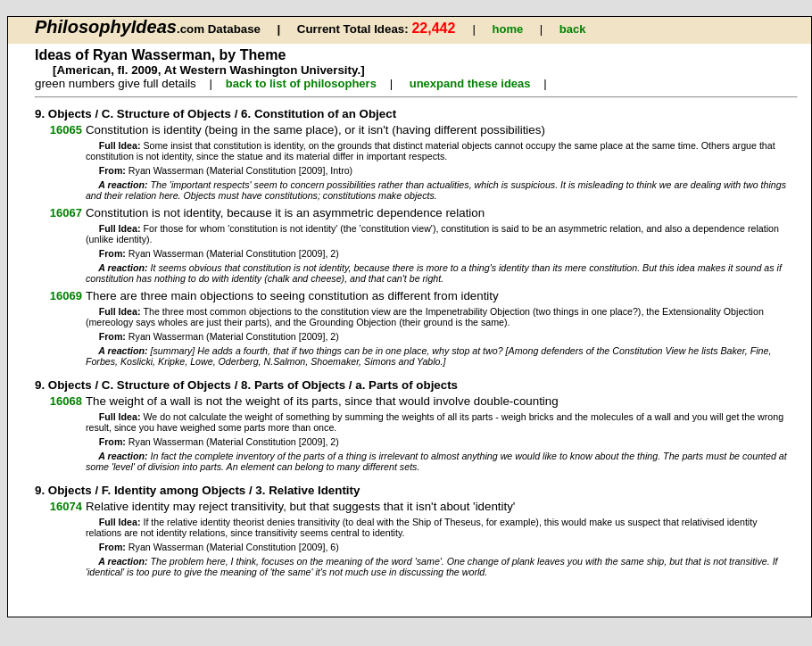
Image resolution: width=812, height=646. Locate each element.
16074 (66, 506)
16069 (66, 296)
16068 (66, 401)
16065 (66, 130)
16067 (66, 213)
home (508, 29)
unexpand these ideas (470, 83)
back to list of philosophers (301, 83)
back (573, 29)
